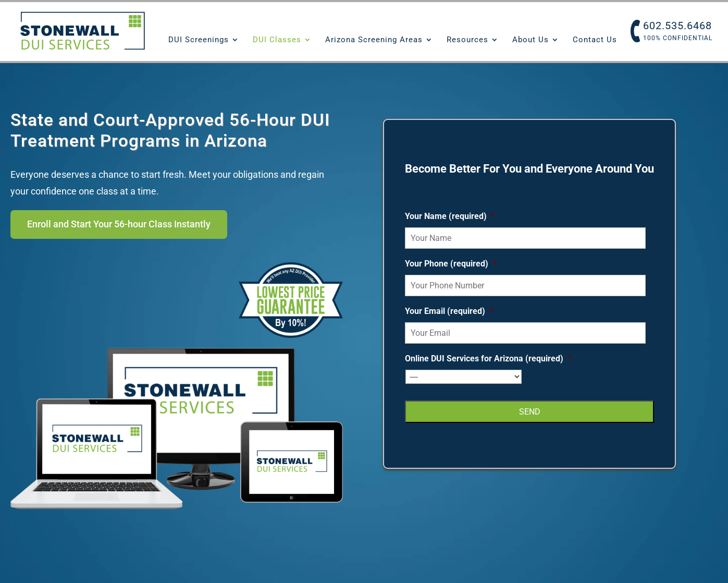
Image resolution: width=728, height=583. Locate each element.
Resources (467, 40)
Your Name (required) (450, 218)
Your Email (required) (449, 313)
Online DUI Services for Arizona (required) (488, 360)
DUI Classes (277, 40)
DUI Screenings (199, 40)
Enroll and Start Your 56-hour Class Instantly (139, 226)
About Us (530, 40)
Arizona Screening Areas (374, 40)
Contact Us (595, 40)
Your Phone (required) (451, 265)
